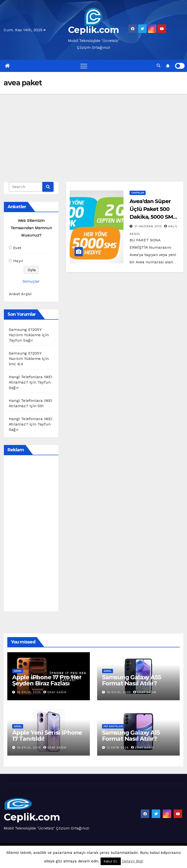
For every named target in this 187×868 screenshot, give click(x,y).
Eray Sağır (55, 692)
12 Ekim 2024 (118, 748)
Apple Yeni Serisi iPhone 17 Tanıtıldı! (47, 736)
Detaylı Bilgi (133, 861)
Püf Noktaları (113, 726)
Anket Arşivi (20, 294)
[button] (159, 66)
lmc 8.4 (16, 364)
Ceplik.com (94, 30)
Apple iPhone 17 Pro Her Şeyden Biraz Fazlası (47, 680)
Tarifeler (138, 193)
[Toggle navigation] (84, 66)
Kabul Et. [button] (111, 861)
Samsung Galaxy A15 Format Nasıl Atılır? (131, 736)
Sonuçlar (31, 281)
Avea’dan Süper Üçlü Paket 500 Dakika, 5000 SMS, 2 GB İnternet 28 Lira (153, 217)
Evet (17, 248)
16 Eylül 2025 (30, 692)
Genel (18, 671)
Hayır (18, 261)
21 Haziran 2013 (149, 226)
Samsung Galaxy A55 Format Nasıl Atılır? (131, 680)
